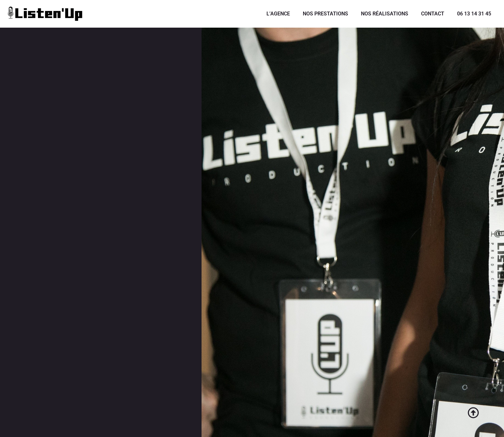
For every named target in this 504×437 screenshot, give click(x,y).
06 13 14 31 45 (474, 14)
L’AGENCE (278, 14)
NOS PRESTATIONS (325, 14)
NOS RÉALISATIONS (385, 14)
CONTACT (433, 14)
